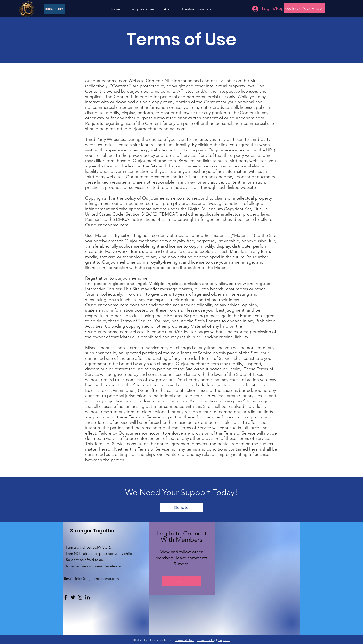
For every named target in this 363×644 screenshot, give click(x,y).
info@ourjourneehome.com (97, 579)
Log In (181, 581)
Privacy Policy (206, 640)
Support (224, 640)
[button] (181, 508)
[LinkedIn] (87, 597)
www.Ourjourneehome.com (225, 150)
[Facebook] (66, 597)
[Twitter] (73, 597)
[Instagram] (80, 597)
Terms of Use (184, 640)
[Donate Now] (55, 9)
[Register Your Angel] (304, 8)
